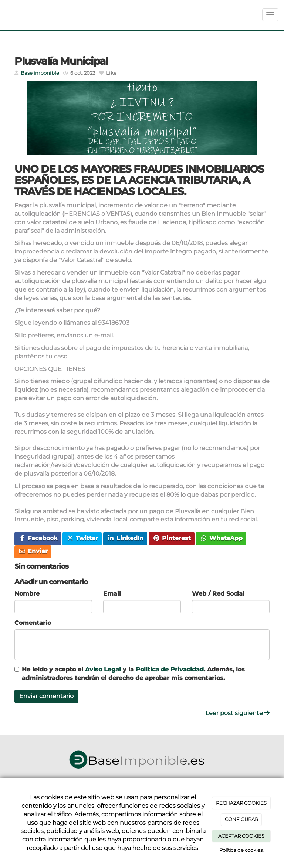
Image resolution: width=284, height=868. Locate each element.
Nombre (27, 594)
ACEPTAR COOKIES (241, 836)
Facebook (38, 538)
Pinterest (172, 538)
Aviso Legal (103, 669)
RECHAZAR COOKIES (241, 803)
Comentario (33, 623)
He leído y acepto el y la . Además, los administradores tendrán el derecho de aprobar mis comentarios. (133, 674)
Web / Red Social (218, 594)
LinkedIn (125, 538)
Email (112, 594)
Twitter (82, 538)
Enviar (33, 551)
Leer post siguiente (238, 713)
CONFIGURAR (241, 819)
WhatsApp (221, 538)
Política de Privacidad (170, 669)
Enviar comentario (46, 696)
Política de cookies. (241, 850)
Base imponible (40, 73)
